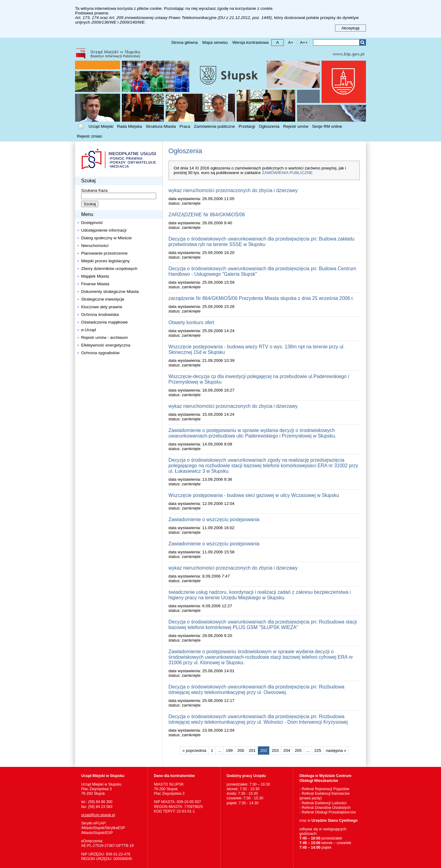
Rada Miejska (130, 126)
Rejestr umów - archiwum (104, 337)
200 (240, 750)
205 (297, 750)
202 (263, 750)
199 (228, 750)
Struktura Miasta (161, 126)
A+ (289, 42)
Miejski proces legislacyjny (105, 261)
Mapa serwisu (215, 42)
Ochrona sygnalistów (100, 353)
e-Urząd (89, 330)
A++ (303, 42)
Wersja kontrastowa (251, 42)
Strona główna (184, 42)
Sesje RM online (327, 126)
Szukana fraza (94, 190)
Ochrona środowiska (100, 315)
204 (286, 750)
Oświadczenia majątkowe (104, 322)
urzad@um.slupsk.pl (98, 815)
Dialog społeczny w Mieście (106, 238)
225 (317, 750)
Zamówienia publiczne (214, 126)
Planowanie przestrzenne (104, 253)
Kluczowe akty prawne (102, 307)
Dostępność (92, 223)
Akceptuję (351, 28)
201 (251, 750)
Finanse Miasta (95, 284)
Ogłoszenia (269, 126)
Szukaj (362, 42)
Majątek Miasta (95, 276)
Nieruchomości (95, 246)
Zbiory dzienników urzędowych (109, 269)
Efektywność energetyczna (106, 345)
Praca (185, 126)
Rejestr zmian (90, 136)
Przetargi (247, 126)
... (219, 750)
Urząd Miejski (101, 126)
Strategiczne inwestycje (103, 299)
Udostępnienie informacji (104, 230)
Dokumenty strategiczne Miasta (110, 292)
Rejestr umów (296, 126)
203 (274, 750)
